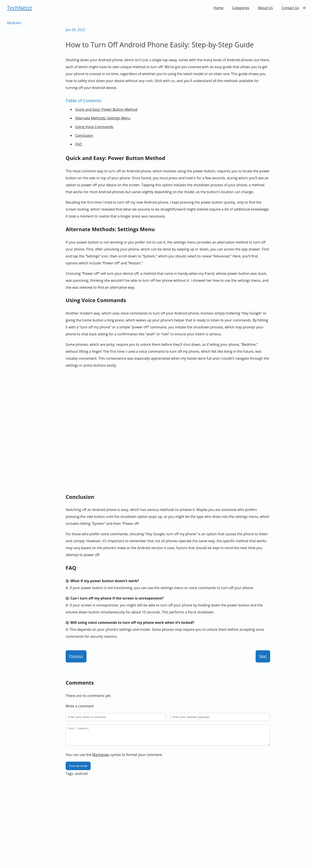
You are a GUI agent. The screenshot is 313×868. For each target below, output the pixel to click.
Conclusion (84, 135)
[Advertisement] (295, 81)
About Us (266, 8)
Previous (76, 656)
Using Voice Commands (94, 127)
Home (218, 8)
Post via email (78, 769)
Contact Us (290, 8)
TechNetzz (20, 8)
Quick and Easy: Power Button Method (106, 109)
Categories (241, 8)
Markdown (101, 758)
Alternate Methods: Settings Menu (103, 118)
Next (263, 656)
